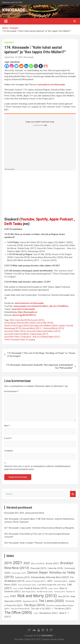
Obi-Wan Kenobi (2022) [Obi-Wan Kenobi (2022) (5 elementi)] (45, 592)
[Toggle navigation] (6, 21)
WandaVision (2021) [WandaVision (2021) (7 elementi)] (49, 613)
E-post (8, 438)
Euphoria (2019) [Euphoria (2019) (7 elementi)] (22, 577)
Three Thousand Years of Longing (20, 340)
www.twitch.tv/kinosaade (23, 309)
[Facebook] (7, 66)
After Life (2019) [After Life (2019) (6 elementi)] (38, 564)
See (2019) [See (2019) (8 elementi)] (64, 596)
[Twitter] (16, 66)
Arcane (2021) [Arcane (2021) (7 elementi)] (52, 563)
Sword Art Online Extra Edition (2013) (44, 331)
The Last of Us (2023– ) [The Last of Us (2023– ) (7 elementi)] (42, 609)
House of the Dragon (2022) (17, 326)
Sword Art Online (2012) (15, 331)
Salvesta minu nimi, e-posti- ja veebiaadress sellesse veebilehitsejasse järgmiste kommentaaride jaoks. (37, 468)
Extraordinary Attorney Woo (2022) (20, 323)
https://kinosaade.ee (27, 312)
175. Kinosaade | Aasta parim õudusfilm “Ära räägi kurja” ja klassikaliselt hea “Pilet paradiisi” (39, 366)
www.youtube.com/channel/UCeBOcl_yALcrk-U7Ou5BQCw (41, 306)
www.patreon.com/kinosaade (51, 85)
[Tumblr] (41, 66)
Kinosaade (29, 57)
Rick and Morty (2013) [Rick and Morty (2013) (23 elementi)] (37, 596)
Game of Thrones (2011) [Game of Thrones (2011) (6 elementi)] (36, 581)
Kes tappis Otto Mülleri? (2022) (44, 326)
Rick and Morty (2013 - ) (33, 328)
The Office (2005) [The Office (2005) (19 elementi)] (18, 613)
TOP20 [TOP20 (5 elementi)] (36, 613)
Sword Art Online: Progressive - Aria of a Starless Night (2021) (32, 337)
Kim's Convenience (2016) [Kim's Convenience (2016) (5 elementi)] (27, 585)
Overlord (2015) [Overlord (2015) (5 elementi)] (59, 592)
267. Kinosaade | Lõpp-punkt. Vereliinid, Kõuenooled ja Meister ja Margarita (39, 528)
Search (73, 494)
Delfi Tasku (13, 224)
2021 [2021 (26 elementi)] (18, 563)
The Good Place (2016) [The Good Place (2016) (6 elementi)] (20, 609)
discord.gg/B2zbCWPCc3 (24, 315)
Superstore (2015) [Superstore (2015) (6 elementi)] (30, 601)
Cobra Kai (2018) (22, 320)
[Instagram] (12, 66)
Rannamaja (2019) (13, 328)
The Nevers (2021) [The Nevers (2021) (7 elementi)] (63, 609)
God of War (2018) (45, 323)
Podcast (9, 43)
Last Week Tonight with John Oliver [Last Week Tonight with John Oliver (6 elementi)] (52, 585)
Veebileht (9, 451)
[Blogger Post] (36, 66)
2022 (12, 320)
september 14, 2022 (13, 57)
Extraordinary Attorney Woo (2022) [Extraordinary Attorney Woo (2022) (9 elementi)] (50, 577)
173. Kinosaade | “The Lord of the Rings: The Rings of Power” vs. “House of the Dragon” (41, 355)
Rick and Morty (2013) (54, 328)
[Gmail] (46, 66)
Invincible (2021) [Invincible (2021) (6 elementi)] (61, 581)
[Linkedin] (26, 66)
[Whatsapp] (31, 66)
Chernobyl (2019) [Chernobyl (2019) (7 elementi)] (38, 568)
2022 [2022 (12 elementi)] (27, 563)
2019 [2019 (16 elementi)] (8, 563)
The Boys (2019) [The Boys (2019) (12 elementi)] (34, 605)
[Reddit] (21, 66)
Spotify (42, 219)
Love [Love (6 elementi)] (15, 588)
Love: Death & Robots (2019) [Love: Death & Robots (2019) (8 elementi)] (33, 588)
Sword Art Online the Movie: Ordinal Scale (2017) (26, 334)
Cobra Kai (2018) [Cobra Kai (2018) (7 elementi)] (55, 568)
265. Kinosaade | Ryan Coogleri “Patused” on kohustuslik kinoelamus (36, 543)
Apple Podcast (61, 219)
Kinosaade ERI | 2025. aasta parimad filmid (24, 513)
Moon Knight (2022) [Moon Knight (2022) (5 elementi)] (29, 592)
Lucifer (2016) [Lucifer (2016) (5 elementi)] (53, 589)
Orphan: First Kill (66, 326)
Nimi (7, 426)
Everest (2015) (37, 320)
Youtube (27, 219)
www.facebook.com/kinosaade (29, 303)
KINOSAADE (14, 10)
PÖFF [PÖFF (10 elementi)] (13, 596)
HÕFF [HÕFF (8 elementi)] (50, 581)
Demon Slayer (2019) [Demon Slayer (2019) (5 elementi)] (19, 573)
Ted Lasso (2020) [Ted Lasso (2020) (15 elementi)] (51, 601)
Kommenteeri (11, 391)
